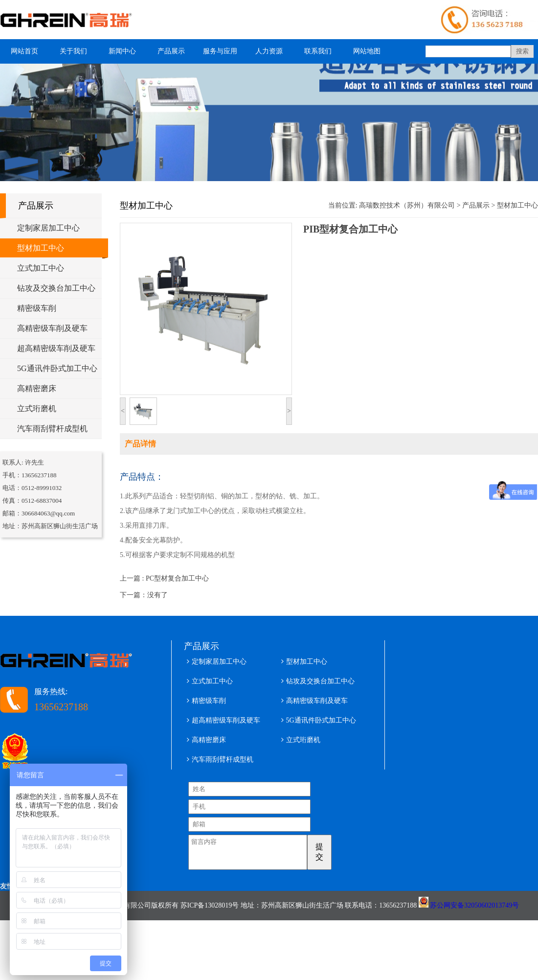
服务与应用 (220, 51)
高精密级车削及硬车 (52, 328)
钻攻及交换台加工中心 (56, 288)
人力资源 (269, 51)
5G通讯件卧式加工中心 (57, 368)
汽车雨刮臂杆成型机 (52, 429)
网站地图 (367, 51)
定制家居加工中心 (48, 228)
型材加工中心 (41, 248)
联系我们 (318, 51)
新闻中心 (122, 51)
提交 (333, 852)
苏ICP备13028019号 (210, 911)
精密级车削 (37, 308)
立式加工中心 (41, 268)
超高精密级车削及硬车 (56, 348)
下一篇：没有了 (144, 595)
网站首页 (24, 51)
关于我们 (73, 51)
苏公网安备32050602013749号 (474, 911)
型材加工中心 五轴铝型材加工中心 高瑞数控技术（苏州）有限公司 (71, 20)
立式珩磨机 (37, 408)
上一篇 (164, 578)
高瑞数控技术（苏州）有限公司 (407, 205)
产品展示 (171, 51)
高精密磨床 (37, 388)
